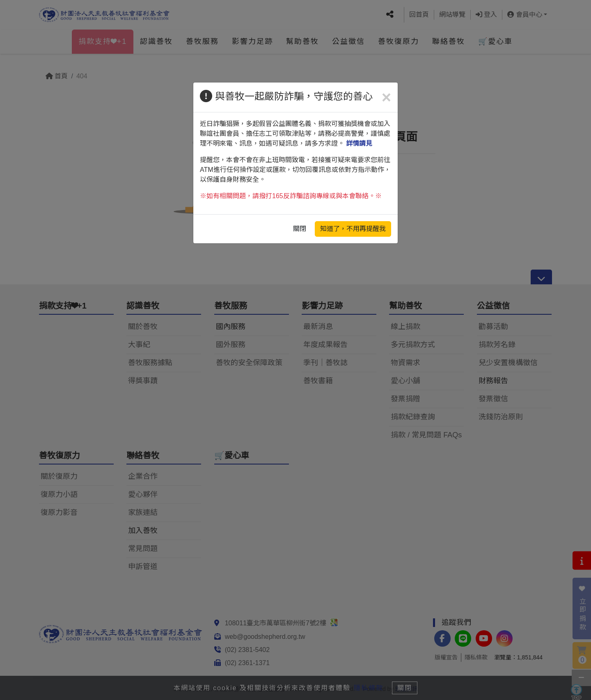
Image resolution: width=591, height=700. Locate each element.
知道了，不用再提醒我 (353, 229)
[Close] (386, 97)
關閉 (300, 229)
